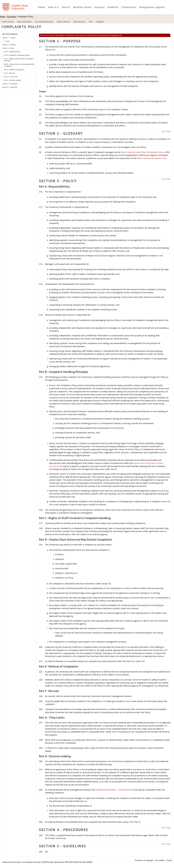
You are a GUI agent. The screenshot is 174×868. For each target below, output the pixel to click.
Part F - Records (9, 73)
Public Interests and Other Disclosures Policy (142, 152)
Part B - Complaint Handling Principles (17, 55)
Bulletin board (82, 7)
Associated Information (44, 22)
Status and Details (24, 22)
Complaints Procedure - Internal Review (114, 790)
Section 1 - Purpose (9, 38)
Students (113, 7)
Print (91, 22)
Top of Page (166, 131)
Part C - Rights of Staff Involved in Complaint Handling (19, 60)
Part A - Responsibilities (12, 52)
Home (42, 7)
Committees (129, 7)
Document (12, 17)
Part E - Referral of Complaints (14, 70)
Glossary (99, 7)
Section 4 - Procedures (10, 84)
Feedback (100, 22)
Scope (7, 41)
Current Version (8, 22)
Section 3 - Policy (8, 48)
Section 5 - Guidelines (10, 87)
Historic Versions (63, 22)
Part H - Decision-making (12, 80)
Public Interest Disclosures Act (151, 158)
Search (66, 7)
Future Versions (79, 22)
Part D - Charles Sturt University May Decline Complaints (19, 65)
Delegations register (152, 7)
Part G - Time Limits (11, 77)
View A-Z (54, 7)
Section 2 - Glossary (9, 45)
